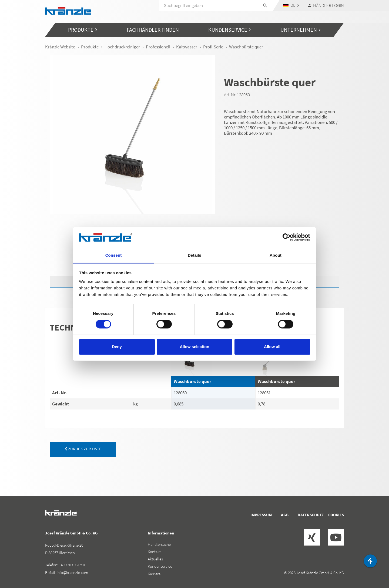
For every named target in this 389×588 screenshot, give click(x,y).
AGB (285, 515)
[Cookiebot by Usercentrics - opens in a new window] (286, 237)
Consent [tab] (114, 255)
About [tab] (276, 255)
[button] (291, 5)
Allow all (272, 347)
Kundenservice (160, 566)
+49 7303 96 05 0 (72, 565)
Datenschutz (311, 515)
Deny (117, 347)
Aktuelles (155, 559)
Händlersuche (159, 544)
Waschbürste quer (192, 381)
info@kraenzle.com (72, 572)
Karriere (154, 574)
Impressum (261, 515)
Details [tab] (194, 255)
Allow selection (194, 347)
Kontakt (154, 552)
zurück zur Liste (83, 449)
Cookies (336, 515)
